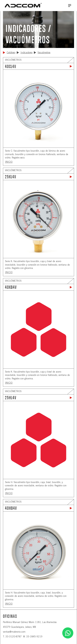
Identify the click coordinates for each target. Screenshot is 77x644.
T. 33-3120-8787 (12, 637)
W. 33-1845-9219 (33, 637)
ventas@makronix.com (14, 632)
